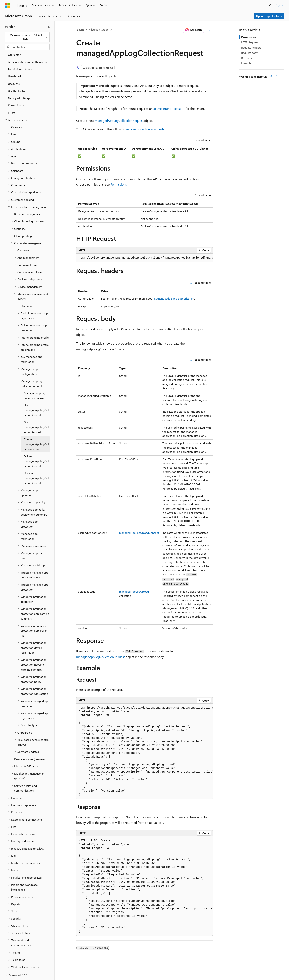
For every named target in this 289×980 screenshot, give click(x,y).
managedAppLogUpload (134, 591)
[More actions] (209, 30)
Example (246, 63)
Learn (80, 29)
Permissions (119, 184)
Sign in (280, 5)
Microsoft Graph (99, 29)
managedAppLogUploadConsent (139, 533)
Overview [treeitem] (17, 113)
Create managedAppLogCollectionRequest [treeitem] (37, 430)
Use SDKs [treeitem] (14, 70)
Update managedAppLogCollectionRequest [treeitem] (37, 464)
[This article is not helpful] (276, 77)
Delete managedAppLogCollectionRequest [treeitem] (37, 447)
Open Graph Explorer (269, 16)
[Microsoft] (7, 5)
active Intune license (167, 109)
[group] (144, 258)
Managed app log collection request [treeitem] (35, 382)
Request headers (251, 48)
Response (247, 58)
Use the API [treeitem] (15, 63)
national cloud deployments (145, 129)
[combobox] (27, 37)
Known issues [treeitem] (16, 92)
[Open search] (270, 5)
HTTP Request (250, 42)
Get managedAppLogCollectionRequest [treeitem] (37, 413)
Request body (250, 53)
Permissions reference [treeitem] (21, 56)
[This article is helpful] (271, 77)
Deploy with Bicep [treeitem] (19, 84)
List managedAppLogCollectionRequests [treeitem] (37, 396)
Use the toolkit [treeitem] (17, 77)
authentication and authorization (174, 299)
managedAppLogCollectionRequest (119, 120)
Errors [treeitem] (12, 99)
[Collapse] (49, 27)
